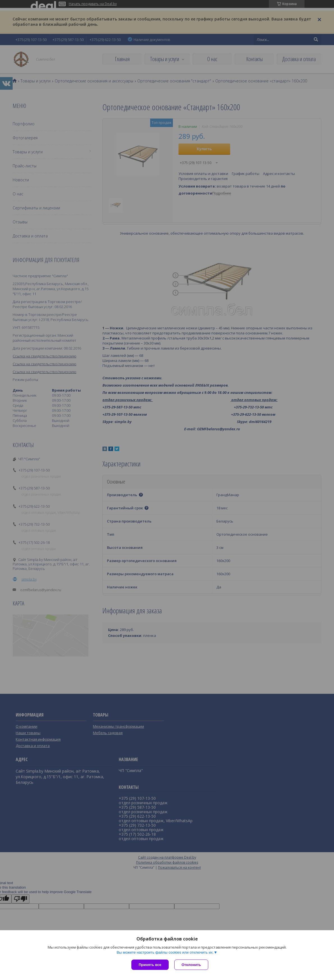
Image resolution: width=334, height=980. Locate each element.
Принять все (150, 965)
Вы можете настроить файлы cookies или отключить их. (165, 952)
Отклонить (191, 965)
